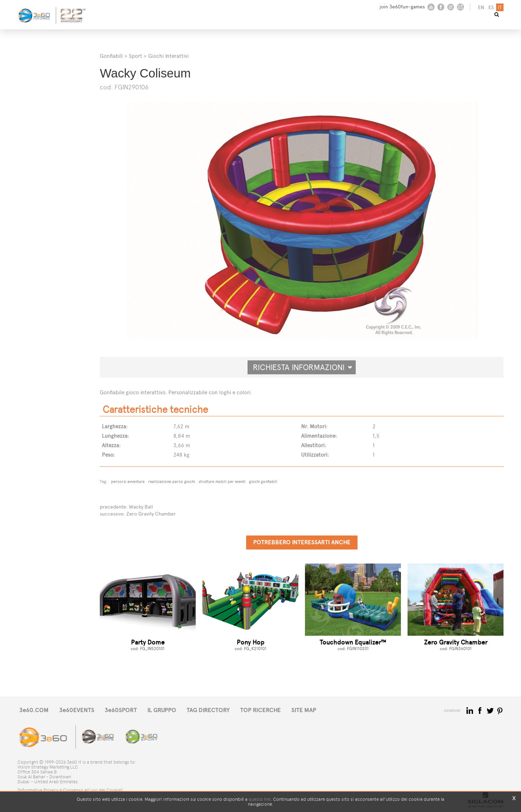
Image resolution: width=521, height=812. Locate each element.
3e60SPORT (121, 710)
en (481, 8)
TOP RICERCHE (260, 710)
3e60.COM (34, 710)
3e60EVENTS (77, 710)
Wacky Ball (141, 507)
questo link (260, 799)
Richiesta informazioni (303, 367)
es (491, 8)
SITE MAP (304, 710)
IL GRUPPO (162, 710)
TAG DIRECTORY (208, 710)
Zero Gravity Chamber (151, 514)
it (500, 8)
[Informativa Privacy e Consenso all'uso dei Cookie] (70, 790)
